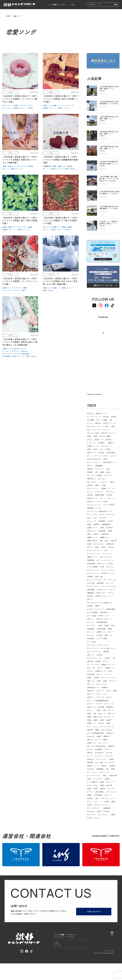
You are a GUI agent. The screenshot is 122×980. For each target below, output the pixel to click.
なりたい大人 (99, 544)
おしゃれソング (106, 557)
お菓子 (109, 720)
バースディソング (94, 417)
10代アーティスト (110, 423)
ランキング (92, 815)
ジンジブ (110, 583)
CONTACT (92, 5)
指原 (96, 720)
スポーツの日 (93, 785)
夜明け (111, 443)
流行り (97, 534)
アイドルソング (93, 570)
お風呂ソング (101, 671)
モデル (97, 805)
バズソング (92, 443)
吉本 (102, 720)
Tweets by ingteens (94, 394)
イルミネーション (94, 554)
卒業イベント (93, 528)
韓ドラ (90, 740)
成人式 (114, 541)
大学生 (90, 798)
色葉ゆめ (112, 746)
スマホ (111, 593)
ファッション (93, 727)
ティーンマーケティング (106, 560)
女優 (89, 544)
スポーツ (101, 691)
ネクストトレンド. (94, 505)
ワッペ (90, 456)
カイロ (90, 547)
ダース (90, 700)
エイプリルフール (94, 652)
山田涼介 (110, 528)
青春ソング (106, 488)
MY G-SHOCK (107, 730)
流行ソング (92, 453)
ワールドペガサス (102, 456)
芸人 (97, 798)
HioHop (90, 413)
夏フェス (91, 619)
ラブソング (109, 704)
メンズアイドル (110, 580)
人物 (102, 567)
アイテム (110, 567)
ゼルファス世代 (93, 433)
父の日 (101, 723)
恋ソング (102, 714)
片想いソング (104, 616)
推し (105, 775)
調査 (113, 802)
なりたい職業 (105, 436)
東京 (112, 482)
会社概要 (100, 944)
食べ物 (109, 785)
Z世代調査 (91, 563)
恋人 (113, 625)
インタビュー (104, 815)
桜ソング (91, 655)
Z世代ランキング (108, 573)
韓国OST (107, 736)
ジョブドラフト (93, 586)
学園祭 (90, 472)
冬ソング (91, 684)
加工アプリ (101, 593)
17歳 (104, 485)
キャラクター (110, 762)
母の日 (90, 753)
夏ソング (112, 714)
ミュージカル (93, 514)
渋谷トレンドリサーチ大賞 (97, 501)
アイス (111, 632)
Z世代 (90, 805)
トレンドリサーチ (107, 727)
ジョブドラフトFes (109, 586)
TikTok (90, 818)
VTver (90, 440)
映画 (107, 625)
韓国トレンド (93, 537)
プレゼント (92, 625)
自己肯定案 (111, 453)
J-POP (106, 426)
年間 (99, 681)
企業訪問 (99, 749)
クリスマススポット (95, 550)
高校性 (97, 524)
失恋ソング (92, 707)
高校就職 (91, 590)
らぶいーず (92, 521)
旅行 (97, 485)
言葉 (113, 815)
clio (95, 518)
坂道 (89, 720)
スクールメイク (93, 648)
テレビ (100, 674)
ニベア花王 (92, 642)
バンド (90, 756)
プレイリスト (102, 759)
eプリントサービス (95, 580)
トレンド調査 (102, 420)
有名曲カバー (105, 612)
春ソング (109, 635)
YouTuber (91, 811)
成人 (107, 541)
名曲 (89, 524)
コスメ (90, 802)
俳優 (89, 789)
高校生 (103, 789)
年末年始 (91, 674)
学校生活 (105, 534)
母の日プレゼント (109, 433)
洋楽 (89, 436)
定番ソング (92, 723)
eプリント (109, 619)
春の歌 (106, 652)
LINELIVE (91, 736)
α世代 (114, 417)
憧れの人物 (98, 717)
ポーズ (98, 818)
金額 (110, 531)
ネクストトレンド (109, 798)
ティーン (99, 802)
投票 (97, 606)
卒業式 (98, 661)
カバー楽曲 (92, 616)
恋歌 (102, 528)
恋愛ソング (92, 743)
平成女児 (110, 544)
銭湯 (102, 785)
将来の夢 (113, 775)
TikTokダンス (102, 590)
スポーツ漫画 (112, 691)
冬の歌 (101, 453)
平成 (105, 459)
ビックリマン (102, 684)
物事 (102, 782)
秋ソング (91, 694)
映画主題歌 (111, 609)
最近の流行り (93, 541)
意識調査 (100, 769)
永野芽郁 (102, 531)
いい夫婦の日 (93, 782)
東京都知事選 (102, 622)
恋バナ (90, 466)
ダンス (112, 590)
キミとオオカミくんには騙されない (101, 603)
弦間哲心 (105, 687)
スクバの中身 (109, 505)
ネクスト (113, 681)
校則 (89, 449)
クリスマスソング (109, 678)
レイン (90, 423)
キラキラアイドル (94, 426)
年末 (89, 779)
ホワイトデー (105, 772)
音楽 (96, 789)
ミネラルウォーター (95, 658)
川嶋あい (102, 443)
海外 (96, 436)
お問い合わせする (94, 911)
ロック (90, 492)
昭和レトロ (101, 632)
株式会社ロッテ (93, 687)
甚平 (89, 714)
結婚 (89, 717)
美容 (109, 723)
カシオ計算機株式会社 (96, 733)
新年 (97, 547)
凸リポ (90, 749)
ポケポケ (103, 518)
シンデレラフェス (109, 570)
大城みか (110, 733)
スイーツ (91, 632)
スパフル (109, 475)
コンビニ (91, 622)
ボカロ (90, 671)
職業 (110, 629)
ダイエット (111, 492)
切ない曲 (99, 577)
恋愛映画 (91, 629)
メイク (98, 740)
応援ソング (99, 440)
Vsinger (111, 547)
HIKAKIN (91, 769)
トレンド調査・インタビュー (57, 5)
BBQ (109, 472)
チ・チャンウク (93, 665)
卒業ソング (110, 668)
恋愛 (89, 678)
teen (108, 469)
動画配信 (91, 593)
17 (114, 488)
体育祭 (90, 577)
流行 (99, 811)
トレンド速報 (102, 638)
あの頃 (90, 495)
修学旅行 (110, 707)
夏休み (90, 485)
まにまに (102, 479)
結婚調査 (91, 560)
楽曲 (111, 759)
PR (89, 668)
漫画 (89, 795)
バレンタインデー (94, 775)
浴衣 (99, 710)
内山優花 (91, 638)
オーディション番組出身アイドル (100, 511)
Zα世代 (106, 417)
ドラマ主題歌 (93, 612)
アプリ (106, 661)
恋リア (90, 599)
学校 (89, 534)
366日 (111, 521)
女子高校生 (98, 795)
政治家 (113, 766)
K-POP (109, 753)
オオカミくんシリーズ (96, 609)
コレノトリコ (102, 694)
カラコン (91, 704)
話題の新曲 (100, 495)
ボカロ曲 (91, 583)
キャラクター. (93, 482)
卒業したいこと (93, 446)
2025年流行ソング (110, 462)
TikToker (107, 811)
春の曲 (90, 661)
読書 (102, 472)
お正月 (97, 678)
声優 (107, 802)
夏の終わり (92, 479)
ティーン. (112, 498)
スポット (91, 710)
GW (89, 430)
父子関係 (91, 420)
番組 (97, 730)
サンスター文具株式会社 (97, 746)
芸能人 (108, 779)
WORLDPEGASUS (94, 459)
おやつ (109, 697)
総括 (105, 681)
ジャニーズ (109, 717)
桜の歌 (109, 440)
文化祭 (109, 495)
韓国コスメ (105, 537)
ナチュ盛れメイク (109, 648)
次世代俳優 (101, 629)
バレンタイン (93, 772)
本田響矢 (102, 521)
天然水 (108, 658)
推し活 (100, 619)
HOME (8, 16)
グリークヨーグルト (108, 514)
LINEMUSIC (100, 753)
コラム (73, 5)
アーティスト (112, 792)
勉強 (99, 736)
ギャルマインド (93, 573)
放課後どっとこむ (94, 508)
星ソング (91, 681)
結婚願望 (99, 466)
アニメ (90, 792)
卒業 (113, 769)
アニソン (109, 749)
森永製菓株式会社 (102, 700)
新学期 (90, 762)
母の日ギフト (93, 498)
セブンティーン (93, 488)
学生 (113, 426)
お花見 (100, 655)
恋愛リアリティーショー (105, 596)
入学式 (100, 635)
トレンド (106, 805)
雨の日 (98, 423)
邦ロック (101, 563)
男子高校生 (100, 792)
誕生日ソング (101, 413)
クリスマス (98, 779)
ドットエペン (104, 743)
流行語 (90, 730)
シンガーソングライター (105, 756)
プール (111, 710)
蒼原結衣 (101, 583)
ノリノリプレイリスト (101, 430)
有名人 (105, 766)
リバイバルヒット (94, 462)
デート (103, 498)
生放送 (90, 606)
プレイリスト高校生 (95, 475)
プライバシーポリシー (105, 947)
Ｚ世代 (110, 563)
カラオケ (91, 635)
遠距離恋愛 (106, 524)
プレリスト (108, 554)
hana (89, 518)
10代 (110, 671)
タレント (109, 795)
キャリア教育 (105, 449)
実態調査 (107, 808)
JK (97, 762)
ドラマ (100, 704)
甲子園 (101, 707)
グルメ (100, 668)
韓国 (105, 740)
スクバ (114, 456)
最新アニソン (93, 557)
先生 (96, 449)
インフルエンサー (94, 808)
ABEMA (90, 596)
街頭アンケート (93, 766)
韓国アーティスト (109, 665)
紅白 (104, 547)
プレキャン (100, 492)
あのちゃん (92, 531)
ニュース (109, 674)
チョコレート (107, 446)
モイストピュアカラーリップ (98, 645)
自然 (101, 625)
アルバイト (111, 782)
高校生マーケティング (96, 469)
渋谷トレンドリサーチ (96, 697)
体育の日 (91, 691)
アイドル (112, 789)
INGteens (91, 759)
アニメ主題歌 (93, 567)
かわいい (104, 482)
